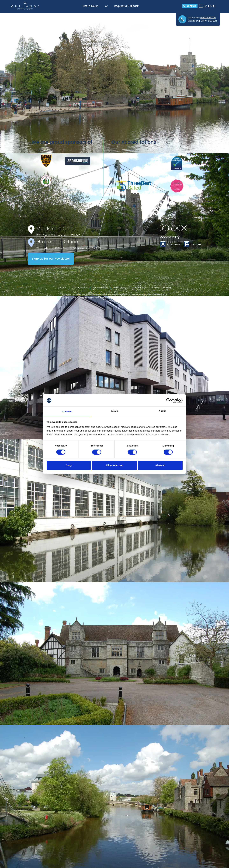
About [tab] (162, 411)
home (96, 107)
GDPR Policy (120, 288)
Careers (62, 288)
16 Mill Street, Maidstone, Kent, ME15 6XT (58, 235)
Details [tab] (114, 411)
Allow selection (115, 465)
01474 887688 (209, 21)
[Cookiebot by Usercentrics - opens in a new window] (169, 400)
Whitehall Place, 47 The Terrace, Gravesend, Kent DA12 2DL (69, 248)
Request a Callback (126, 6)
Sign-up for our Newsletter (51, 259)
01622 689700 (208, 18)
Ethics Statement (162, 288)
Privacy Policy (100, 288)
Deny (69, 465)
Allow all (160, 465)
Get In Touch (91, 6)
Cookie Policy (139, 288)
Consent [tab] (67, 411)
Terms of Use (80, 288)
